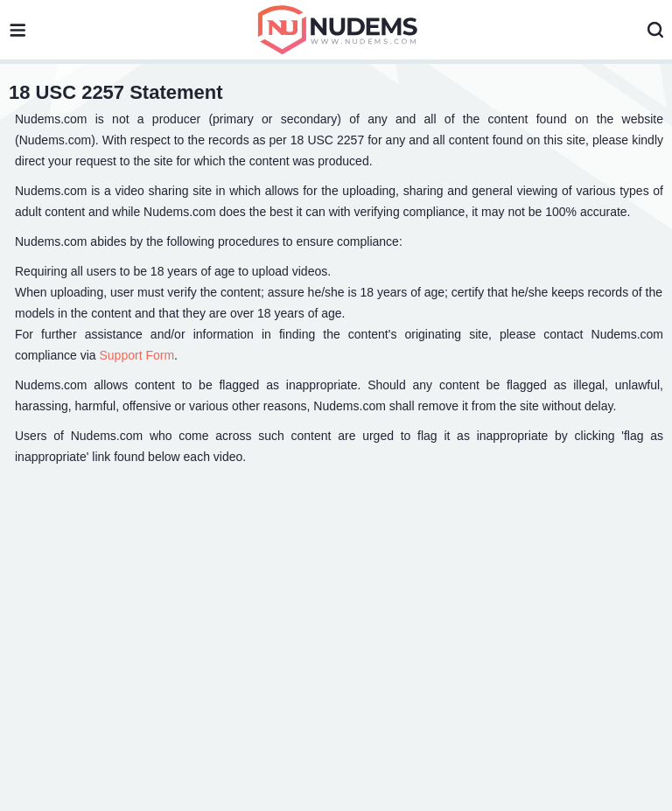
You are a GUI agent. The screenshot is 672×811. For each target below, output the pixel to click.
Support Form (137, 355)
